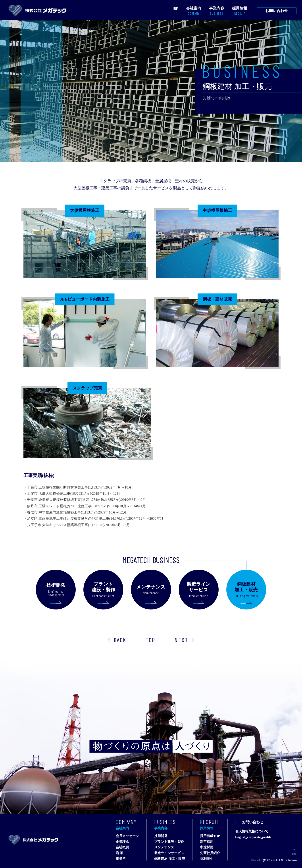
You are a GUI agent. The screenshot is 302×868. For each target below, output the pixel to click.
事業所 (121, 859)
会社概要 (122, 847)
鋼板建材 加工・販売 (170, 859)
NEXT (181, 640)
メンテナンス (164, 847)
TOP (151, 640)
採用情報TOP (210, 836)
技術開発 (161, 836)
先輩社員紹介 (210, 853)
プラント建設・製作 (169, 842)
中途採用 (207, 847)
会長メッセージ (127, 836)
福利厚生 (207, 859)
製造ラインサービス (169, 853)
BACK (120, 640)
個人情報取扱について (252, 831)
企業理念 (122, 842)
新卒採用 (207, 842)
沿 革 (119, 853)
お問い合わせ (277, 11)
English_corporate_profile (253, 837)
